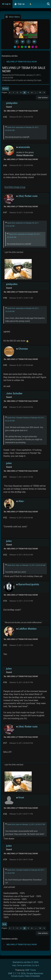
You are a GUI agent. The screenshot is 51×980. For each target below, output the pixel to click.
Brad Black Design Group (15, 187)
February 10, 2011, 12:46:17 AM (21, 298)
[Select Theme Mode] (31, 4)
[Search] (48, 4)
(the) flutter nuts (28, 196)
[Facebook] (17, 42)
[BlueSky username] (23, 42)
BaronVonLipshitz (29, 584)
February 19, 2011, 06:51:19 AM (21, 860)
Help (14, 965)
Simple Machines (35, 973)
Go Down (5, 89)
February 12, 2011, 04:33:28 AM (21, 518)
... (36, 93)
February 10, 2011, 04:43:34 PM (21, 407)
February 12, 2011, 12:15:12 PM (21, 601)
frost (21, 797)
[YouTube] (34, 42)
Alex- (21, 501)
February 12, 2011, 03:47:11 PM (21, 814)
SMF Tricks (31, 970)
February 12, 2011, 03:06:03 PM (21, 743)
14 (40, 93)
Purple (33, 47)
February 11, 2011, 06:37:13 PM (21, 477)
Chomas (23, 349)
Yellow (29, 47)
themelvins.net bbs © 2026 (26, 962)
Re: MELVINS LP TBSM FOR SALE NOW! (21, 111)
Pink (36, 47)
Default (15, 47)
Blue (26, 47)
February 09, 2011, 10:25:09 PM (21, 165)
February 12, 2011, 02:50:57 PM (21, 682)
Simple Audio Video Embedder (26, 976)
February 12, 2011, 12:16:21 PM (21, 645)
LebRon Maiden (27, 629)
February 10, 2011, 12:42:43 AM (21, 213)
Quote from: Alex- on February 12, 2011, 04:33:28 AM (26, 565)
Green (22, 47)
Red (18, 47)
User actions (43, 97)
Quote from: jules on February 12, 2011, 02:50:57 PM (26, 824)
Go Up (4, 924)
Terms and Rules (24, 965)
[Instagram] (28, 42)
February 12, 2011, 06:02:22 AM (21, 555)
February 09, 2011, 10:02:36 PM (21, 117)
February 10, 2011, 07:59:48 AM (21, 365)
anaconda (24, 147)
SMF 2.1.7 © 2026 (17, 973)
